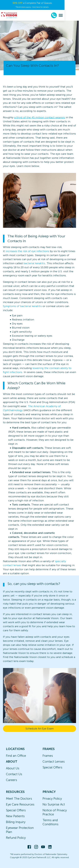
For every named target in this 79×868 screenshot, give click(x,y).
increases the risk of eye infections (27, 251)
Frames (48, 756)
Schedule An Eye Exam (40, 729)
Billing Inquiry (16, 822)
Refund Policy (16, 838)
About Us (13, 768)
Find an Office (16, 756)
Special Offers (52, 767)
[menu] (75, 15)
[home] (9, 15)
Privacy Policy (52, 799)
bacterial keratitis (34, 263)
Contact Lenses (54, 761)
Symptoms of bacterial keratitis (22, 306)
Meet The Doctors (19, 799)
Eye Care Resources (20, 804)
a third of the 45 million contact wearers (40, 117)
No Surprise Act (54, 804)
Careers (11, 780)
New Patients (15, 816)
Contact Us (14, 774)
